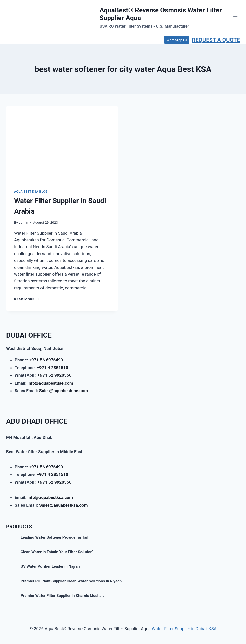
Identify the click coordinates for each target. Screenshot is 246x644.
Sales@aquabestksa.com (64, 505)
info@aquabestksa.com (50, 497)
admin (23, 222)
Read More (27, 299)
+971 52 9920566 (55, 375)
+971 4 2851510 (52, 368)
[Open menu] (235, 18)
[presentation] (62, 144)
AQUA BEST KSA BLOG (31, 192)
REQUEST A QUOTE (216, 40)
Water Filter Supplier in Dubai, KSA (184, 629)
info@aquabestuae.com (50, 383)
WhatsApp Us (177, 40)
